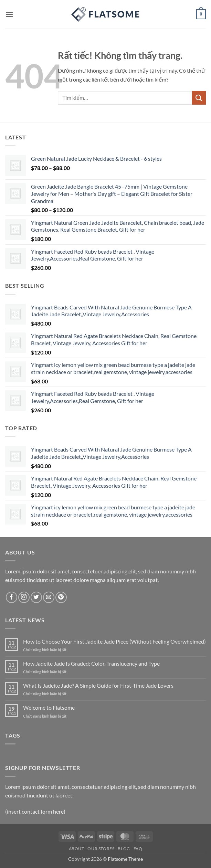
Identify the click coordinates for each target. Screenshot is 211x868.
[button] (9, 14)
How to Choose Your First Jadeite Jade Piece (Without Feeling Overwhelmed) (114, 641)
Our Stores (101, 849)
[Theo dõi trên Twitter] (36, 597)
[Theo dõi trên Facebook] (12, 597)
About (77, 849)
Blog (124, 849)
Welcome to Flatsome (49, 707)
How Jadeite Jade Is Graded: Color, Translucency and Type (91, 663)
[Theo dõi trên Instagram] (24, 597)
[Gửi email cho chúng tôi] (49, 597)
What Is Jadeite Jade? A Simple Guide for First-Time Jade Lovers (98, 685)
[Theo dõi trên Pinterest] (61, 597)
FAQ (138, 849)
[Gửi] (199, 98)
